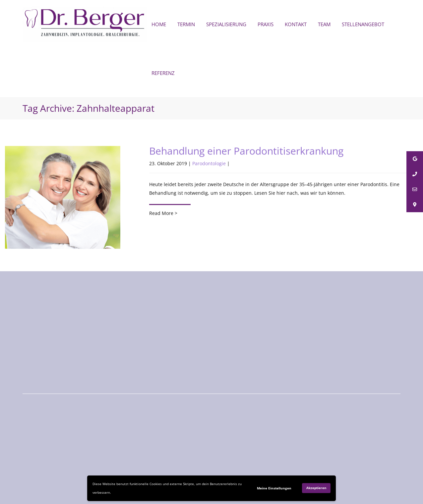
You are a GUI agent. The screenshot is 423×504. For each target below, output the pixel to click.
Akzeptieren (316, 488)
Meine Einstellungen (274, 488)
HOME (159, 24)
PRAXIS (266, 24)
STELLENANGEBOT (363, 24)
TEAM (324, 24)
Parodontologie (209, 164)
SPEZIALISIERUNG (226, 24)
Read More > (163, 213)
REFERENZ (163, 73)
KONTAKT (296, 24)
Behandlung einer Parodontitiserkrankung (246, 151)
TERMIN (186, 24)
